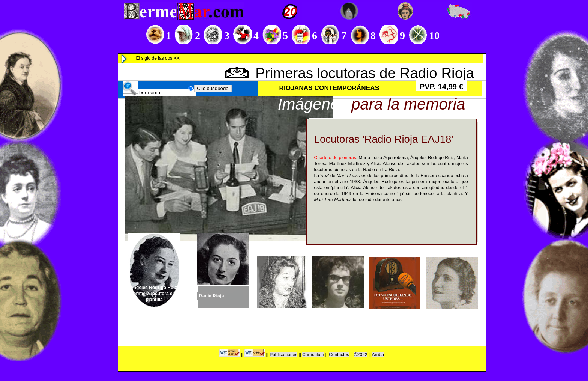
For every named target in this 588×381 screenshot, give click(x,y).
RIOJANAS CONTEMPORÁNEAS (329, 88)
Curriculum (313, 355)
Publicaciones (283, 355)
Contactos (339, 355)
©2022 (361, 355)
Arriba (378, 355)
